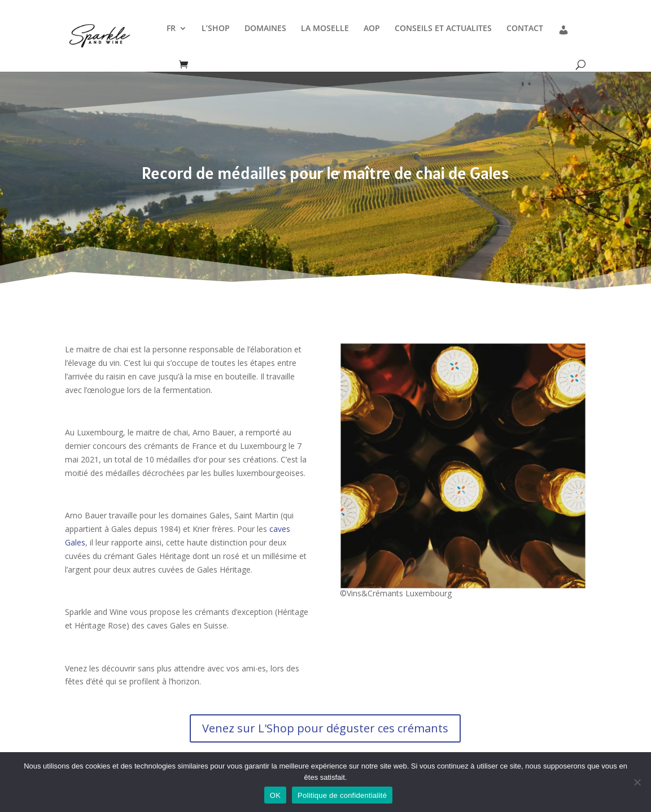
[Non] (637, 782)
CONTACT (525, 29)
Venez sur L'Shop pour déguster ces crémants (325, 728)
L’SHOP (216, 29)
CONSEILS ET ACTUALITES (443, 29)
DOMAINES (265, 29)
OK (275, 795)
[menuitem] (177, 40)
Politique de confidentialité (342, 795)
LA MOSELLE (325, 29)
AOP (372, 29)
